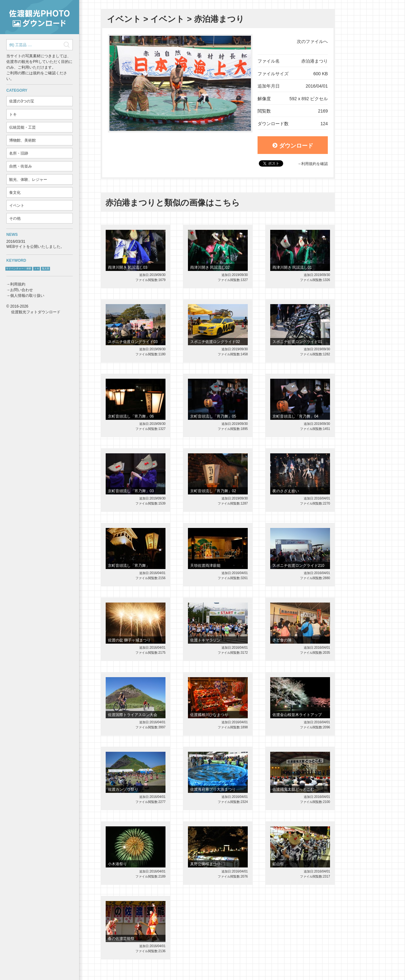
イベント (17, 205)
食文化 (15, 193)
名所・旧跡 (19, 153)
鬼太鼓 (46, 269)
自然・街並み (21, 166)
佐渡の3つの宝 (22, 101)
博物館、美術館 (22, 140)
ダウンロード (293, 146)
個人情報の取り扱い (27, 296)
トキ (13, 114)
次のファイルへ (312, 41)
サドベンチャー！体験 (19, 269)
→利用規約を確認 (313, 164)
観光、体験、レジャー (28, 180)
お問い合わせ (22, 290)
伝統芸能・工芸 (22, 127)
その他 (15, 218)
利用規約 (18, 284)
